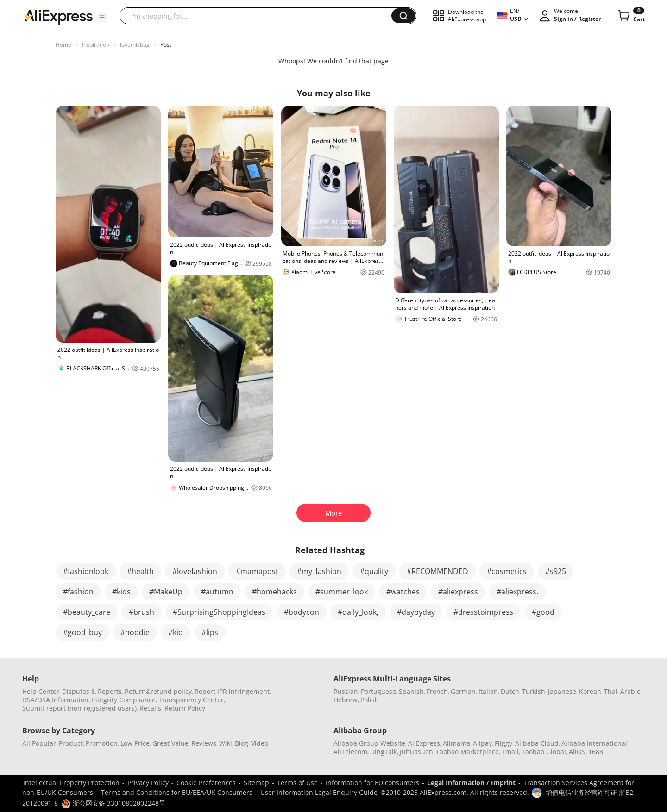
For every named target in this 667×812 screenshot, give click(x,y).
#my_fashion (319, 571)
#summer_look (342, 592)
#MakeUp (166, 592)
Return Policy (185, 708)
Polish (370, 700)
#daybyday (416, 612)
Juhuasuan (416, 752)
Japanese (562, 691)
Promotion (102, 743)
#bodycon (302, 612)
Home (63, 45)
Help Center (41, 691)
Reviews (204, 743)
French (437, 691)
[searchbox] (259, 16)
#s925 (556, 571)
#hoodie (135, 632)
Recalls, (151, 708)
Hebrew (346, 700)
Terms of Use (297, 783)
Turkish (534, 691)
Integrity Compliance (123, 700)
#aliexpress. (517, 592)
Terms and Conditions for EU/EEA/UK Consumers (177, 792)
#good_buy (82, 632)
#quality (374, 571)
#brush (142, 612)
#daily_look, (358, 612)
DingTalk (384, 752)
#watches (403, 592)
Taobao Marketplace (467, 752)
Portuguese (378, 691)
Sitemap (256, 783)
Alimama (456, 743)
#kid (176, 632)
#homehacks (274, 592)
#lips (210, 632)
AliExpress (424, 743)
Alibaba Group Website (369, 743)
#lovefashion (195, 571)
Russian (346, 691)
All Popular (39, 743)
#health (140, 571)
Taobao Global (544, 752)
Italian (488, 691)
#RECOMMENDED (437, 571)
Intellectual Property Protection (71, 783)
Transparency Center (191, 700)
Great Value (170, 743)
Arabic (630, 691)
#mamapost (257, 571)
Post (166, 45)
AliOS (577, 752)
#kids (121, 592)
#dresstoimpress (483, 612)
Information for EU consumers (372, 783)
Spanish (411, 691)
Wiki (226, 743)
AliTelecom (350, 752)
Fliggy (503, 743)
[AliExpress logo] (58, 16)
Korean (590, 691)
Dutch (510, 691)
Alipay (482, 743)
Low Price (135, 743)
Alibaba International (594, 743)
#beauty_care (87, 612)
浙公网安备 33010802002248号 (113, 803)
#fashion (78, 592)
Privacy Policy (148, 783)
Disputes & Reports (92, 691)
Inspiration (96, 45)
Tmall (510, 752)
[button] (102, 17)
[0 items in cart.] (631, 16)
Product (71, 743)
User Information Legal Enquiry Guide (319, 792)
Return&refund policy (158, 691)
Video (260, 743)
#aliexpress (458, 592)
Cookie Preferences (206, 783)
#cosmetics (507, 571)
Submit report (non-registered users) (79, 708)
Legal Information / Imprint (471, 783)
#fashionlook (86, 571)
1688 (596, 752)
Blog (242, 743)
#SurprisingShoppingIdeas (219, 612)
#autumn (217, 592)
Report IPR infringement (232, 691)
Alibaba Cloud (537, 743)
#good (543, 612)
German (463, 691)
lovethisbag (135, 45)
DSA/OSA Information (55, 700)
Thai (611, 691)
